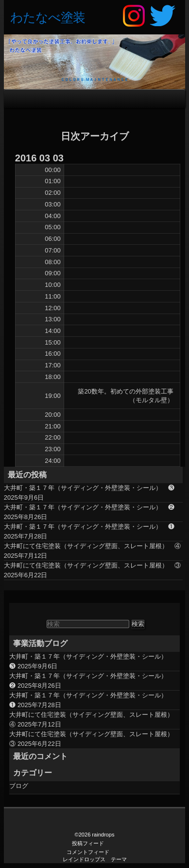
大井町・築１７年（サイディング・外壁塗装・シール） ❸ (89, 488)
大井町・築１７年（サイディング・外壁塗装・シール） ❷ (89, 507)
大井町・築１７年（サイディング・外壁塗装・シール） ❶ (89, 527)
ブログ (19, 786)
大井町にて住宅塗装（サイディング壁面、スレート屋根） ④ (92, 546)
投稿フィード (88, 843)
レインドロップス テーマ (95, 859)
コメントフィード (88, 852)
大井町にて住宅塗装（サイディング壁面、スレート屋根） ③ (92, 565)
